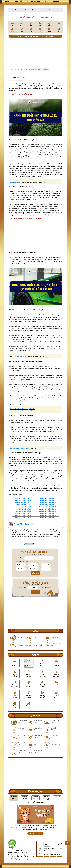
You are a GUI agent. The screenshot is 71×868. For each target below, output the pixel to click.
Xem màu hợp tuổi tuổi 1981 (24, 515)
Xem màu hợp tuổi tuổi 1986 (47, 505)
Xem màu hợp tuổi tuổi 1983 (47, 498)
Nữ (31, 561)
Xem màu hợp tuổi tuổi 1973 (24, 498)
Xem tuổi (19, 1)
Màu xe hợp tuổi (22, 356)
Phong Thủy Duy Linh (23, 524)
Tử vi (27, 1)
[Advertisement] (35, 54)
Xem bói (46, 1)
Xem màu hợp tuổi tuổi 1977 (24, 507)
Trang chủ (9, 1)
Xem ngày (55, 1)
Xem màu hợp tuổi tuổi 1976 (24, 505)
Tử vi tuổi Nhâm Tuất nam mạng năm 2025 (23, 411)
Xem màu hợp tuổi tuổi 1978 (24, 509)
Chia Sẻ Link (30, 544)
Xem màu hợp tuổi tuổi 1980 (24, 513)
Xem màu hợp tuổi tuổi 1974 (24, 500)
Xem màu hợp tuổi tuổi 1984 (47, 500)
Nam (25, 561)
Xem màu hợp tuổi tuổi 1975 (24, 503)
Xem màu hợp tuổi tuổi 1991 (47, 515)
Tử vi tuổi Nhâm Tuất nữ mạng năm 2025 (23, 409)
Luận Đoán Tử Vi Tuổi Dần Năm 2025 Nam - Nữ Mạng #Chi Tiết (35, 826)
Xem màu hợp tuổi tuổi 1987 (47, 507)
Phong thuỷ (36, 1)
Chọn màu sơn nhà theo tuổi (19, 448)
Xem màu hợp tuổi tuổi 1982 (24, 518)
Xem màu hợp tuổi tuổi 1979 (24, 511)
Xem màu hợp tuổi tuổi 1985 (47, 503)
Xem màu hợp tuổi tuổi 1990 (47, 513)
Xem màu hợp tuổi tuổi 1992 (47, 518)
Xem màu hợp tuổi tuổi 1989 (47, 511)
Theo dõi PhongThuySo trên (37, 70)
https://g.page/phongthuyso (20, 859)
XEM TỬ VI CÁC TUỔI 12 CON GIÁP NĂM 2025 (35, 17)
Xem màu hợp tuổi (16, 182)
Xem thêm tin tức (35, 834)
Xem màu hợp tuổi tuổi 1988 (47, 509)
